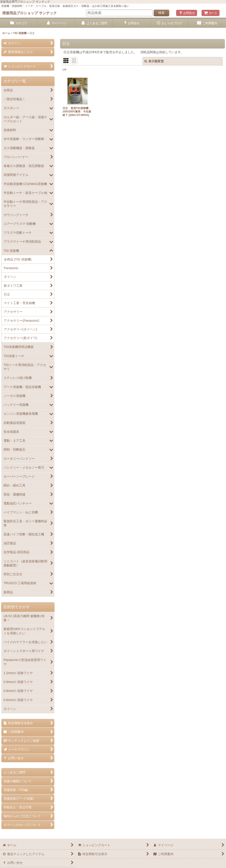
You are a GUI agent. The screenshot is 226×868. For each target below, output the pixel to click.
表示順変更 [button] (154, 61)
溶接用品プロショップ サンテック (30, 13)
